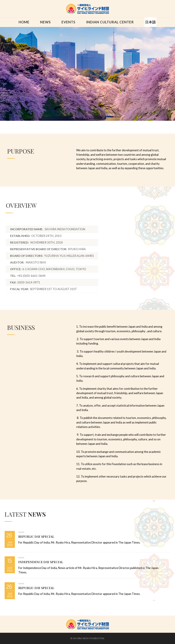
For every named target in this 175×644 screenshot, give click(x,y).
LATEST (25, 514)
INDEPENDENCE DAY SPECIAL (41, 562)
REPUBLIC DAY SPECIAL (36, 537)
